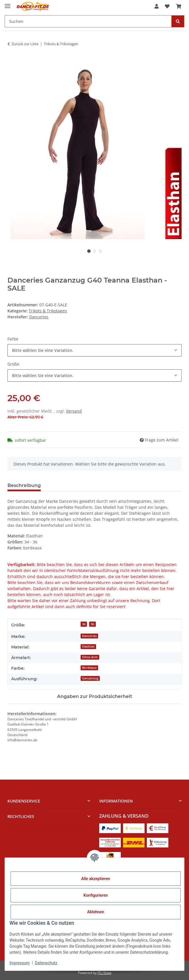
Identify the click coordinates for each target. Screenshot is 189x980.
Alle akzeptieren (96, 879)
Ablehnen (96, 912)
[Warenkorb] (179, 6)
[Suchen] (88, 21)
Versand (74, 411)
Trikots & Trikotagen (48, 311)
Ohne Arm (90, 657)
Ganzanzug (90, 678)
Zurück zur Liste (25, 44)
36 (92, 624)
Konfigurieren (96, 895)
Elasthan (88, 646)
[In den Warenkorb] (12, 62)
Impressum (20, 963)
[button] (157, 6)
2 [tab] (95, 251)
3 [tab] (100, 251)
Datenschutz (46, 963)
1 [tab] (89, 251)
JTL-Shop (104, 973)
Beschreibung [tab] (24, 485)
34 (84, 624)
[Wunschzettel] (167, 6)
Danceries (89, 636)
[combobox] (94, 350)
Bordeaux (89, 668)
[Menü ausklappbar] (7, 4)
